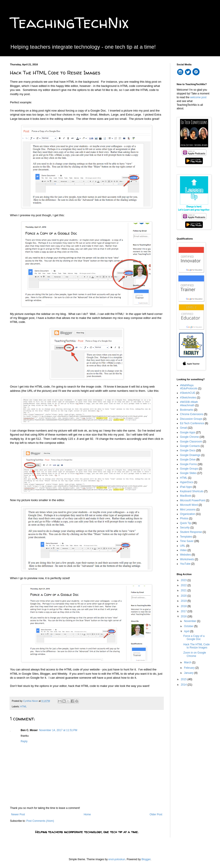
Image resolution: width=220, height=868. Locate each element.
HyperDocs (187, 482)
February (190, 668)
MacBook (186, 496)
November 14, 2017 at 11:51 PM (58, 730)
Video (183, 550)
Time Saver (187, 541)
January (189, 673)
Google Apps (188, 432)
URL (183, 546)
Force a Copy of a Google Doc (194, 638)
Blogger (146, 859)
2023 (184, 580)
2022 (184, 585)
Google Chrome (189, 437)
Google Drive (188, 460)
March (188, 662)
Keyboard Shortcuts (192, 491)
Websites (185, 555)
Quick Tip (186, 523)
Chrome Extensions (192, 414)
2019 (184, 601)
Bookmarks (187, 410)
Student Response (191, 532)
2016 (184, 616)
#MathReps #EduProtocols (189, 387)
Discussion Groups (191, 419)
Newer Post (18, 814)
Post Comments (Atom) (40, 821)
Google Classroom (191, 442)
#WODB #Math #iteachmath (189, 404)
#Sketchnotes (188, 398)
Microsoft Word (189, 505)
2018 (184, 606)
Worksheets (187, 559)
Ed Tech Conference (192, 423)
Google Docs (188, 450)
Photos (184, 518)
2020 (184, 596)
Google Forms (188, 464)
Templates (186, 537)
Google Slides (188, 473)
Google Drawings (190, 455)
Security (185, 528)
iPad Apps (186, 487)
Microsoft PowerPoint (193, 500)
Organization (188, 514)
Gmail (183, 428)
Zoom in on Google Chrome (195, 654)
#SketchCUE (188, 393)
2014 (184, 685)
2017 (184, 611)
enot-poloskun (117, 859)
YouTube (185, 564)
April (187, 631)
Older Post (156, 814)
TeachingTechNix (69, 22)
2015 (184, 679)
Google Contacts (190, 446)
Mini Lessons (188, 510)
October (189, 626)
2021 (184, 590)
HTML (23, 706)
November (191, 621)
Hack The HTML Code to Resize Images (197, 646)
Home (87, 814)
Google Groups (189, 469)
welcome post (198, 97)
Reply (24, 741)
